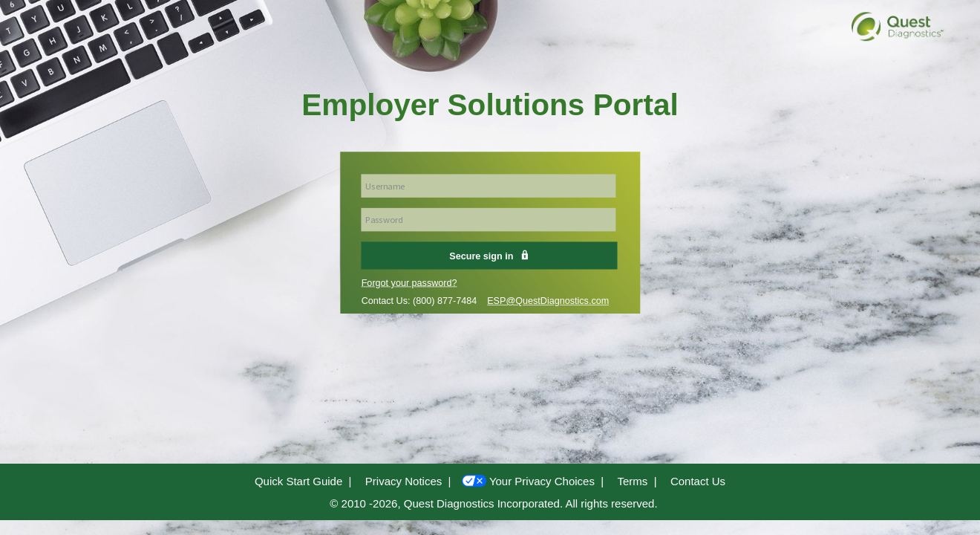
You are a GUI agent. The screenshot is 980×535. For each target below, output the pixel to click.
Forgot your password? (409, 283)
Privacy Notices (404, 481)
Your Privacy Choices (542, 481)
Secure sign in (489, 256)
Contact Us (698, 481)
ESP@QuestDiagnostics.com (548, 301)
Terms (632, 481)
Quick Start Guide (298, 481)
